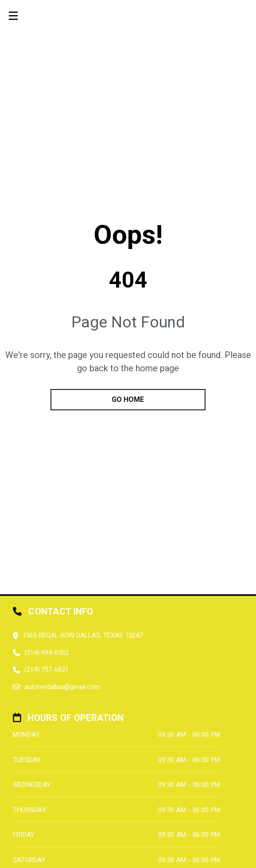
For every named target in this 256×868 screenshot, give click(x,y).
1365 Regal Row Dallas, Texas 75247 (83, 635)
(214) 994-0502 (47, 653)
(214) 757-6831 (47, 669)
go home (128, 399)
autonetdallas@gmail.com (62, 687)
